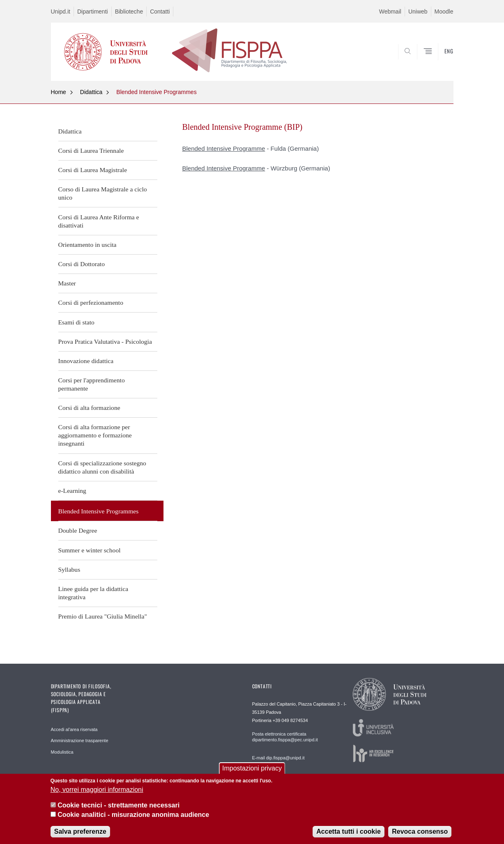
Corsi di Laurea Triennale (91, 151)
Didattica (91, 92)
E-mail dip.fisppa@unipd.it (278, 758)
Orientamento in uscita (87, 245)
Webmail (390, 11)
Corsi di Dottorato (82, 264)
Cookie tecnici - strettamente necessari (119, 806)
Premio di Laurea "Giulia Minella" (103, 616)
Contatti (160, 11)
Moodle (444, 11)
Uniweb (418, 11)
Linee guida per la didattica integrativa (93, 593)
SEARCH (439, 61)
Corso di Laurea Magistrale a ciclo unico (103, 193)
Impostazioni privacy (252, 769)
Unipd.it (61, 11)
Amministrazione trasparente (80, 741)
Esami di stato (76, 322)
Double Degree (78, 530)
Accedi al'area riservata (74, 729)
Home (59, 92)
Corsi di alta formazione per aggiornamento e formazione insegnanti (95, 435)
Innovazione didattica (86, 361)
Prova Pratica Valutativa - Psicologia (105, 342)
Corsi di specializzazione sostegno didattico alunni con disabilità (102, 467)
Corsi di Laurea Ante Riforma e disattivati (99, 221)
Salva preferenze (80, 832)
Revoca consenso (420, 832)
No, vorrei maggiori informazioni (97, 790)
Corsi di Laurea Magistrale (93, 170)
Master (67, 283)
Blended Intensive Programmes (156, 92)
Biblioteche (129, 11)
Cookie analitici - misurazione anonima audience (133, 815)
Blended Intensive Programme (224, 148)
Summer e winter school (90, 550)
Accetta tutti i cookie (348, 832)
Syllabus (69, 569)
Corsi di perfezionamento (91, 302)
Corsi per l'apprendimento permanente (92, 384)
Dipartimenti (93, 11)
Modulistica (62, 752)
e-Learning (72, 491)
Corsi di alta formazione (89, 408)
